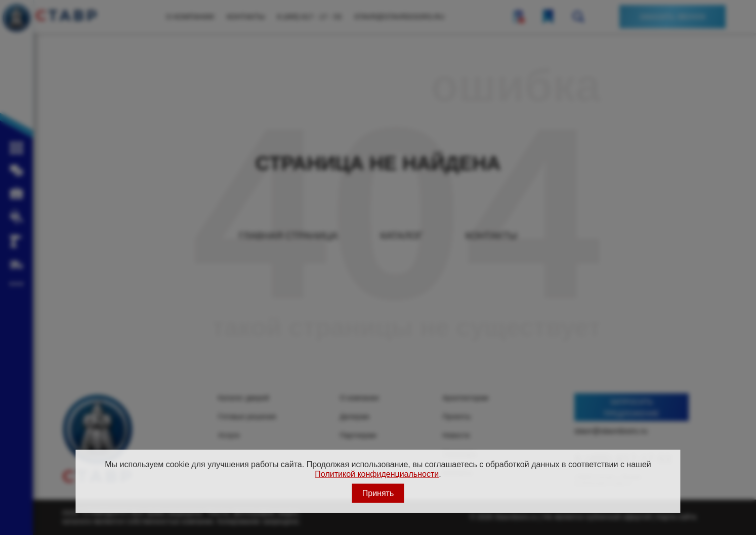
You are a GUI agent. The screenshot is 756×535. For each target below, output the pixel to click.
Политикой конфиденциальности (377, 474)
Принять (378, 493)
